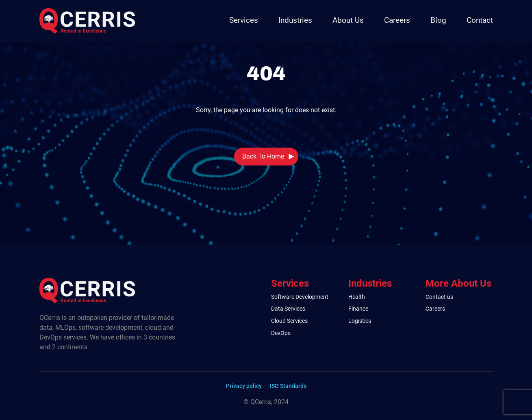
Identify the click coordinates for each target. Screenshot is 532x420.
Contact (480, 20)
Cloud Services (289, 321)
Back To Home (263, 156)
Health (357, 297)
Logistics (360, 321)
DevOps (281, 333)
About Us (348, 20)
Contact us (439, 297)
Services (244, 20)
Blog (438, 20)
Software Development (300, 297)
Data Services (288, 309)
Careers (397, 20)
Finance (358, 309)
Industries (295, 20)
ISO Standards (288, 386)
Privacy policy (244, 386)
